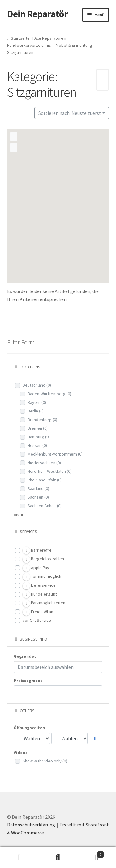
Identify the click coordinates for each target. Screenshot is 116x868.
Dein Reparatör (37, 14)
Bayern (37, 402)
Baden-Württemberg (49, 394)
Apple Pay (36, 568)
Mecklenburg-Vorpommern (55, 454)
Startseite (20, 38)
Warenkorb (91, 853)
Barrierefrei (38, 550)
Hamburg (39, 437)
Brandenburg (42, 420)
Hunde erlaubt (40, 594)
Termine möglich (42, 577)
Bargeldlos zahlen (43, 559)
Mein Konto (19, 858)
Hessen (37, 445)
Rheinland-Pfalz (45, 480)
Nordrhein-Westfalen (49, 471)
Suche (58, 858)
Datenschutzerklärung (31, 825)
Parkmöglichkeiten (44, 603)
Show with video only (45, 761)
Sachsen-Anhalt (45, 506)
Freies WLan (38, 612)
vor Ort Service (37, 620)
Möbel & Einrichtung (74, 45)
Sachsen (38, 497)
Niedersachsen (44, 463)
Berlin (36, 411)
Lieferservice (39, 586)
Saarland (38, 488)
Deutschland (37, 385)
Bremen (38, 428)
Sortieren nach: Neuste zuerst (70, 113)
